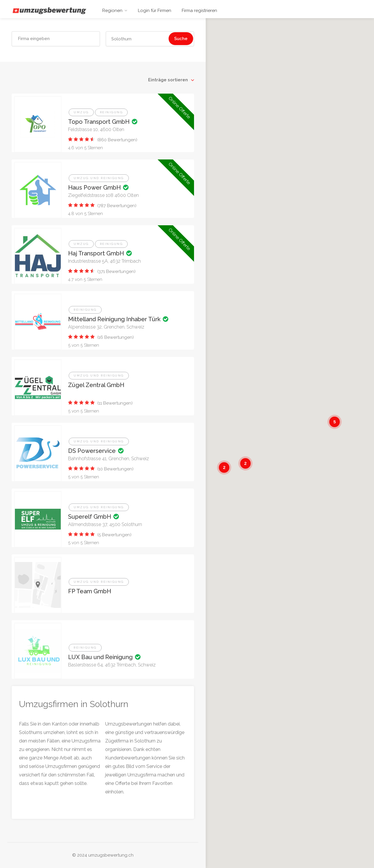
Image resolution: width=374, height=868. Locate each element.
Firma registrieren (199, 11)
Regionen (112, 11)
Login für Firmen (155, 11)
